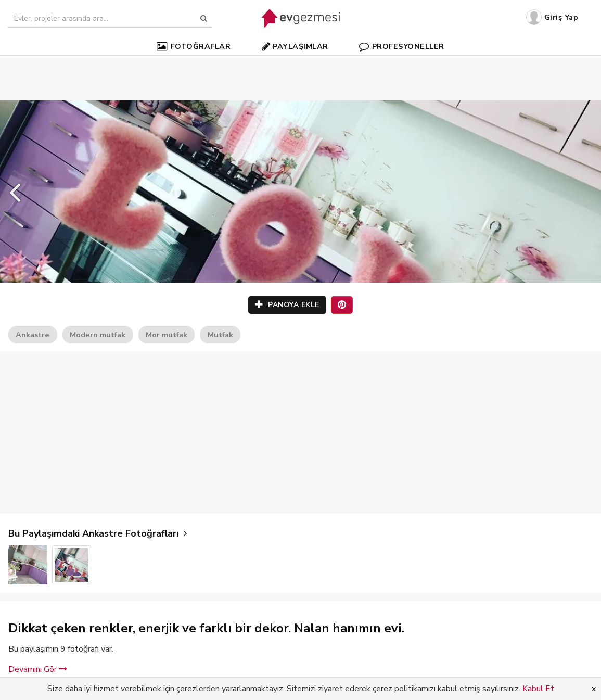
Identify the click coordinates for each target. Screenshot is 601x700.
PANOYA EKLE (287, 305)
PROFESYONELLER (402, 46)
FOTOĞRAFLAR (194, 46)
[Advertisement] (301, 62)
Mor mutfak (167, 335)
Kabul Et (538, 689)
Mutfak (220, 335)
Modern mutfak (98, 335)
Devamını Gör (38, 669)
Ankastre (33, 335)
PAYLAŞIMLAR (295, 46)
